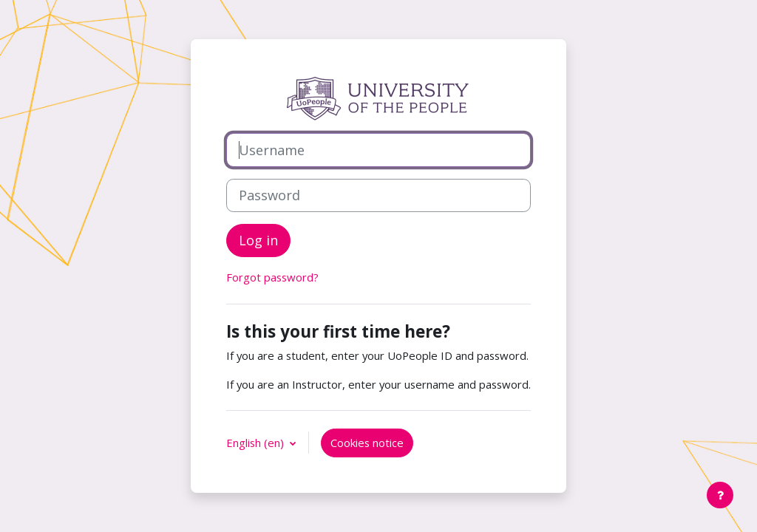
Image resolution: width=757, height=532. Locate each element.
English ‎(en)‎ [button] (257, 443)
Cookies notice (367, 443)
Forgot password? (272, 277)
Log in (258, 240)
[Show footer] (720, 495)
